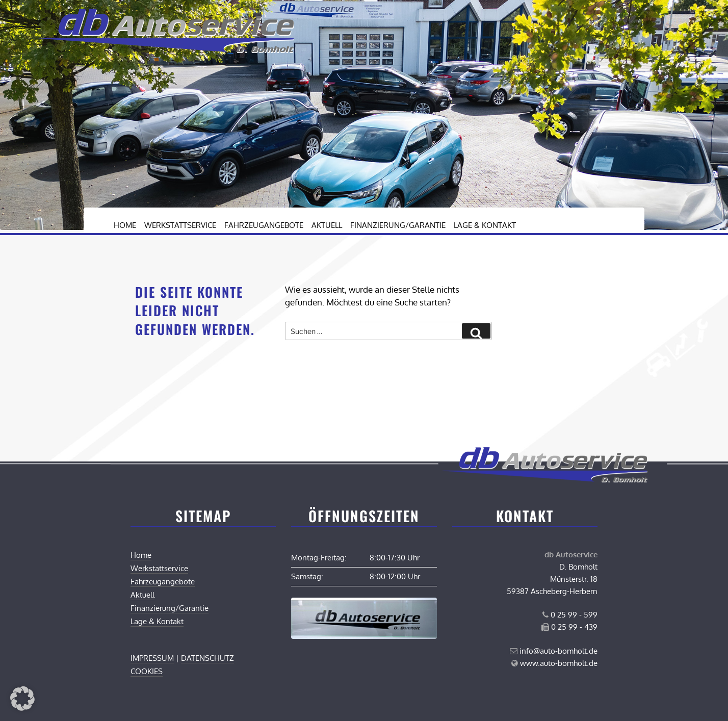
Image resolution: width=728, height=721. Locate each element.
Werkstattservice (180, 225)
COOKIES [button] (147, 671)
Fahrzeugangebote (264, 225)
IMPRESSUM (152, 658)
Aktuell (327, 225)
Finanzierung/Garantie (398, 225)
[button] (22, 699)
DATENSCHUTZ (207, 658)
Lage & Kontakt (485, 225)
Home (125, 225)
